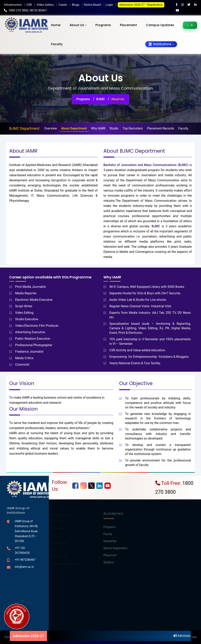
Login (109, 5)
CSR (29, 5)
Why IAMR (98, 128)
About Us (77, 25)
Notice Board (93, 5)
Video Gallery (45, 5)
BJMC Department (24, 128)
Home (56, 25)
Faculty (57, 44)
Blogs (76, 5)
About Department (74, 128)
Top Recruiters (133, 128)
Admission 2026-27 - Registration (141, 5)
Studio (114, 128)
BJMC (101, 99)
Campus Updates (160, 25)
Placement (128, 25)
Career (63, 5)
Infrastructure (13, 5)
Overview (51, 128)
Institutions (160, 44)
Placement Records (161, 128)
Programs (103, 25)
